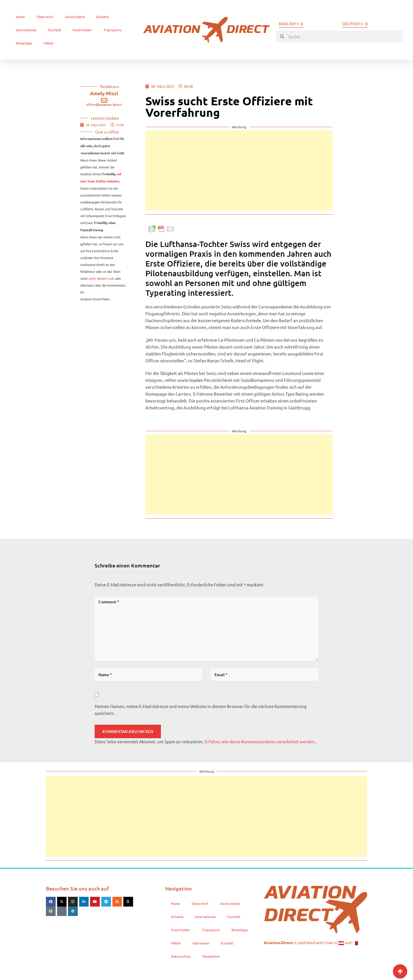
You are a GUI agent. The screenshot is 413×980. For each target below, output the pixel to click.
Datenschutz (181, 956)
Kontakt (227, 943)
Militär (49, 43)
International (26, 30)
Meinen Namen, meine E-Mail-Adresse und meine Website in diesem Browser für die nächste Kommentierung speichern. (201, 710)
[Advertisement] (239, 170)
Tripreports (113, 30)
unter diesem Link (101, 278)
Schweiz (102, 17)
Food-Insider (82, 30)
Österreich (45, 17)
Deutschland (75, 17)
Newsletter (211, 956)
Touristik (54, 30)
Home (20, 17)
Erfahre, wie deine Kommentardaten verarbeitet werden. (260, 741)
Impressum (201, 943)
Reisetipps (24, 43)
